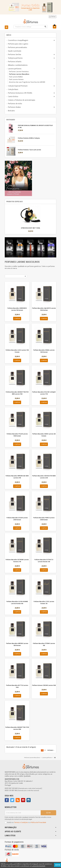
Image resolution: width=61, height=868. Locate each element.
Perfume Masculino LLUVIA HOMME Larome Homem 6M (17, 603)
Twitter (12, 800)
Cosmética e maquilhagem (18, 40)
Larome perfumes (15, 69)
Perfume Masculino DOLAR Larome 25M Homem (17, 519)
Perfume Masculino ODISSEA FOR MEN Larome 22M (44, 477)
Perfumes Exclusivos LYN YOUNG (20, 93)
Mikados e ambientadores (18, 65)
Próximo (51, 750)
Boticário (11, 111)
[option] (30, 219)
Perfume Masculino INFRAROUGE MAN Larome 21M (17, 477)
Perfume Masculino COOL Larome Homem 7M (44, 603)
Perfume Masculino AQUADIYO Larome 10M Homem (44, 309)
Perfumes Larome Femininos (19, 72)
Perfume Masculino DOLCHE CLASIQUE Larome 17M (44, 393)
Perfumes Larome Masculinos (19, 74)
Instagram (29, 800)
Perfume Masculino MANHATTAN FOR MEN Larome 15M (17, 393)
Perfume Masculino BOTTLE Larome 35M (17, 686)
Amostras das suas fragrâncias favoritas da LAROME (27, 82)
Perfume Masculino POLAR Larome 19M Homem (17, 435)
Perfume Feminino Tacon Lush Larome (29, 150)
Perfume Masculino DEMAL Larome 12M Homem (44, 351)
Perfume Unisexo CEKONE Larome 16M (44, 685)
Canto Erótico (13, 97)
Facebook (7, 800)
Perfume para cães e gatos (18, 44)
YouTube (23, 800)
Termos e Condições (21, 822)
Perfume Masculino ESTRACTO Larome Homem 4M (44, 561)
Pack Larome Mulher (16, 77)
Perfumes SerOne (15, 55)
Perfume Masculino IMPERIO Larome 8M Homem (17, 644)
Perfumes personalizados (18, 47)
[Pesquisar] (31, 27)
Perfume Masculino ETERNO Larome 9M (44, 644)
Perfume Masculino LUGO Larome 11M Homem (17, 351)
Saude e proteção (15, 51)
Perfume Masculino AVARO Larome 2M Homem (44, 435)
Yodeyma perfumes (15, 58)
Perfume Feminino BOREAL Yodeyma (29, 138)
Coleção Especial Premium (18, 86)
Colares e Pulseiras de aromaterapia (22, 100)
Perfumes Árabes (14, 107)
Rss (18, 800)
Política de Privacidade (38, 822)
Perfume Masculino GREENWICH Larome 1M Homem (17, 309)
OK (48, 813)
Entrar (52, 17)
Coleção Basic (13, 89)
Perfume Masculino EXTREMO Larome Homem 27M (17, 561)
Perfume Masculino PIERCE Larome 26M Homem (44, 519)
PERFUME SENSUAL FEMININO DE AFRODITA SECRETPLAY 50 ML (35, 126)
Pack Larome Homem (16, 80)
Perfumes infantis (15, 62)
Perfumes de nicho (15, 104)
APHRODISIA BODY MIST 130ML (30, 228)
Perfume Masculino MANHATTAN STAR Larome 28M (17, 728)
